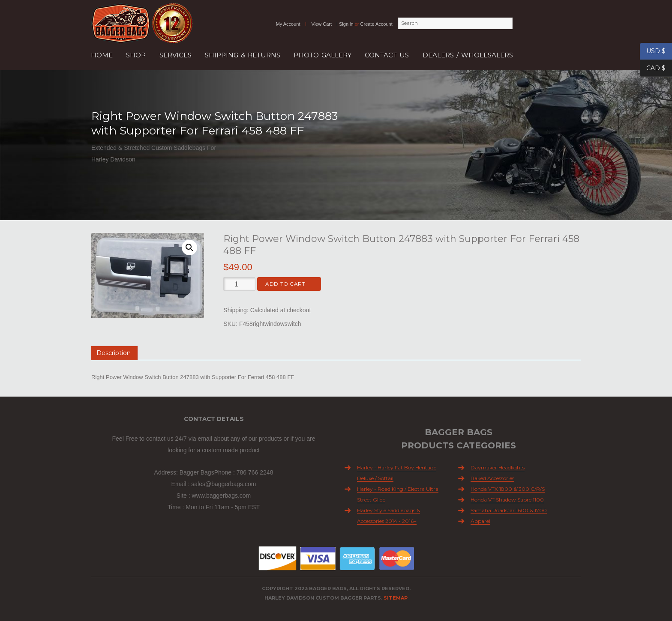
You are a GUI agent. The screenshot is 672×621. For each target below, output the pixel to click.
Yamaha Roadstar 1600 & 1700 (509, 510)
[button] (189, 248)
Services (175, 55)
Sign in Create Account (366, 24)
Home (102, 55)
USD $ (653, 51)
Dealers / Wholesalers (468, 55)
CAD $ (653, 69)
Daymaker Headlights (498, 467)
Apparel (480, 521)
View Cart (322, 24)
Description (114, 353)
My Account (288, 24)
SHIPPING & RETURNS (243, 55)
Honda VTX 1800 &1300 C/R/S (508, 489)
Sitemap (396, 598)
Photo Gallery (322, 55)
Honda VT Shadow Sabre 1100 (507, 500)
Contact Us (387, 55)
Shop (136, 55)
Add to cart (285, 284)
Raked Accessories (492, 478)
